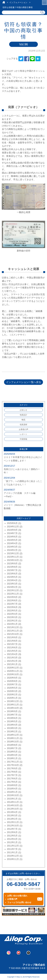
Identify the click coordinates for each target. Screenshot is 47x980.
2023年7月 (12, 570)
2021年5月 (12, 651)
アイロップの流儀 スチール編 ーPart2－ (23, 495)
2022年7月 (12, 604)
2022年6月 (12, 607)
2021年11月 (13, 631)
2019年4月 (12, 725)
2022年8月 (12, 600)
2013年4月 (12, 812)
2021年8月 (12, 641)
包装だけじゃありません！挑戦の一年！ (22, 471)
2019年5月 (12, 721)
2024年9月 (12, 530)
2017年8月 (12, 772)
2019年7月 (12, 715)
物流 (23, 420)
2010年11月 (13, 859)
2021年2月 (12, 661)
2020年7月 (12, 684)
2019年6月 (12, 718)
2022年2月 (12, 621)
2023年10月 (13, 560)
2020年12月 (13, 668)
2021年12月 (13, 627)
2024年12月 (13, 527)
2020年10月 (13, 674)
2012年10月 (13, 826)
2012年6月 (12, 832)
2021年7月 (12, 644)
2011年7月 (12, 849)
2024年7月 (12, 533)
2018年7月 (12, 748)
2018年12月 (13, 735)
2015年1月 (12, 799)
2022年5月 (12, 611)
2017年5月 (12, 782)
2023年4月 (12, 580)
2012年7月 (12, 829)
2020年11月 (13, 671)
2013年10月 (13, 809)
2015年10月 (13, 795)
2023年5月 (12, 577)
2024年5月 (12, 540)
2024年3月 (12, 547)
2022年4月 (12, 614)
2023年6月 (12, 574)
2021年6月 (12, 648)
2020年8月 (12, 681)
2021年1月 (12, 664)
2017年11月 (13, 762)
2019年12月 (13, 701)
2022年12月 (13, 590)
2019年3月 (12, 728)
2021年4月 (12, 654)
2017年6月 (12, 779)
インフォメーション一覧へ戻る (24, 382)
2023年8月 (12, 567)
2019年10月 (13, 708)
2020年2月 (12, 695)
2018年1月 (12, 758)
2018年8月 (12, 745)
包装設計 (23, 415)
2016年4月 (12, 789)
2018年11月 (13, 738)
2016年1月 (12, 792)
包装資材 (23, 424)
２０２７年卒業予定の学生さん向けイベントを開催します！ (23, 459)
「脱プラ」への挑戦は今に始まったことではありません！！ (23, 483)
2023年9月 (12, 564)
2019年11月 (13, 705)
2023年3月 (12, 584)
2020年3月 (12, 691)
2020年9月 (12, 678)
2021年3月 (12, 658)
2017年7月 (12, 775)
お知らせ (23, 410)
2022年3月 (12, 617)
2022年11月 (13, 594)
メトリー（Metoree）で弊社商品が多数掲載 (23, 507)
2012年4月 (12, 839)
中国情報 (23, 439)
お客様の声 (23, 429)
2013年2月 (12, 819)
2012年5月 (12, 836)
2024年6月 (12, 537)
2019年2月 (12, 732)
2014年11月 (13, 802)
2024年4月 (12, 543)
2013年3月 (12, 816)
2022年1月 (12, 624)
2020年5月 (12, 688)
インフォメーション (18, 2)
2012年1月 (12, 842)
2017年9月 (12, 768)
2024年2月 (12, 550)
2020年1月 (12, 698)
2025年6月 (12, 523)
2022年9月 (12, 597)
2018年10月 (13, 742)
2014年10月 (13, 805)
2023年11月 (13, 557)
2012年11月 (13, 822)
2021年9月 (12, 637)
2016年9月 (12, 785)
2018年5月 (12, 752)
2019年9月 (12, 711)
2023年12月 (13, 553)
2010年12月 (13, 856)
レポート (23, 434)
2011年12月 (13, 846)
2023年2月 (12, 587)
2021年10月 (13, 634)
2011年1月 (12, 852)
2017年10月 (13, 765)
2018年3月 (12, 755)
